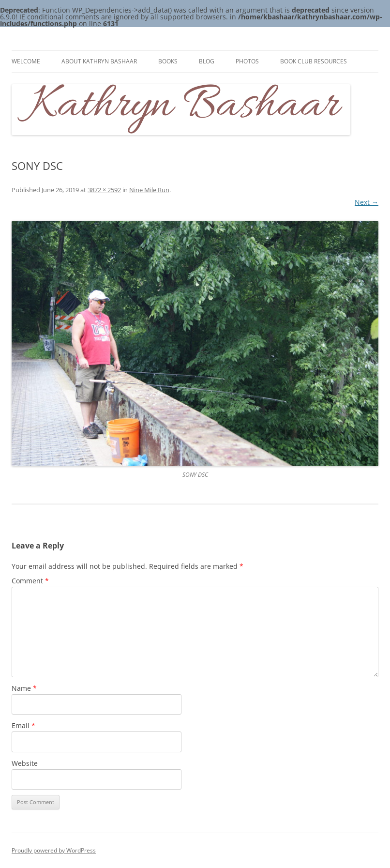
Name (24, 688)
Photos (247, 61)
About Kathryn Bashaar (99, 61)
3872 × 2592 (104, 190)
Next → (367, 202)
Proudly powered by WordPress (54, 850)
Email (23, 725)
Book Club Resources (314, 61)
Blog (207, 61)
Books (168, 61)
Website (25, 763)
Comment (30, 581)
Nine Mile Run (149, 190)
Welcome (26, 61)
